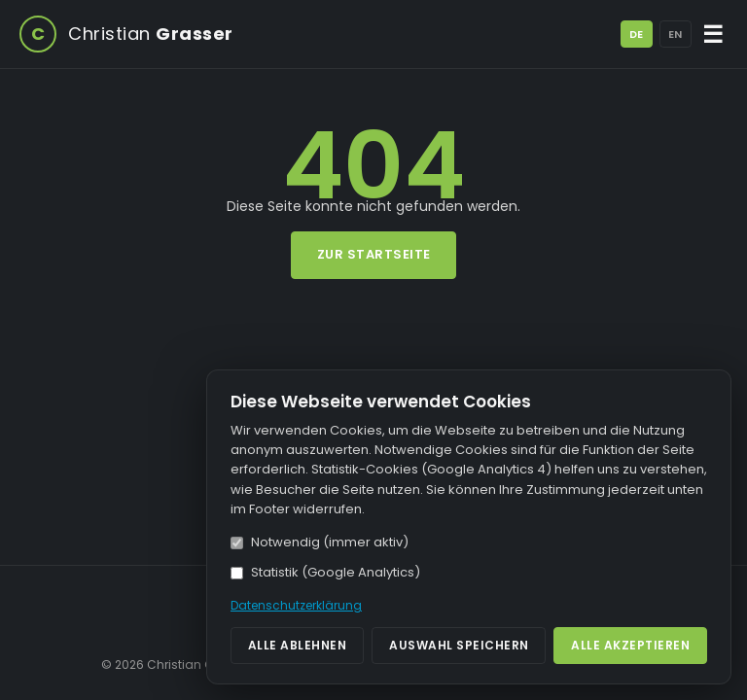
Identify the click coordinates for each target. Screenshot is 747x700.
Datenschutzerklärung (296, 605)
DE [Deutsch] (636, 34)
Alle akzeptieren (630, 645)
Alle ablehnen (298, 645)
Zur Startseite (374, 254)
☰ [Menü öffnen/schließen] (713, 35)
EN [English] (675, 34)
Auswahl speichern (459, 645)
